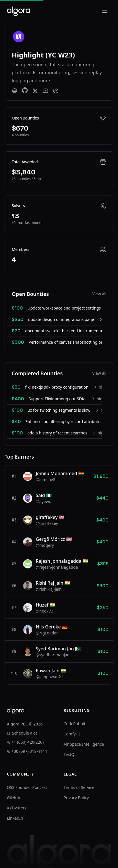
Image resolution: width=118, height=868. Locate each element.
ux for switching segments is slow (59, 410)
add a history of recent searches (57, 433)
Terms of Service (79, 787)
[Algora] (18, 11)
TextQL (70, 754)
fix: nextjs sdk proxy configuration (57, 387)
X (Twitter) (16, 808)
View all (99, 294)
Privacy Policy (76, 798)
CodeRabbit (75, 724)
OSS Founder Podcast (27, 787)
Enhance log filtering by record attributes (64, 421)
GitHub (14, 798)
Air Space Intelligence (84, 744)
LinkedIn (15, 818)
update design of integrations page (61, 319)
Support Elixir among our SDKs (57, 399)
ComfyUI (72, 734)
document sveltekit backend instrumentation (67, 331)
